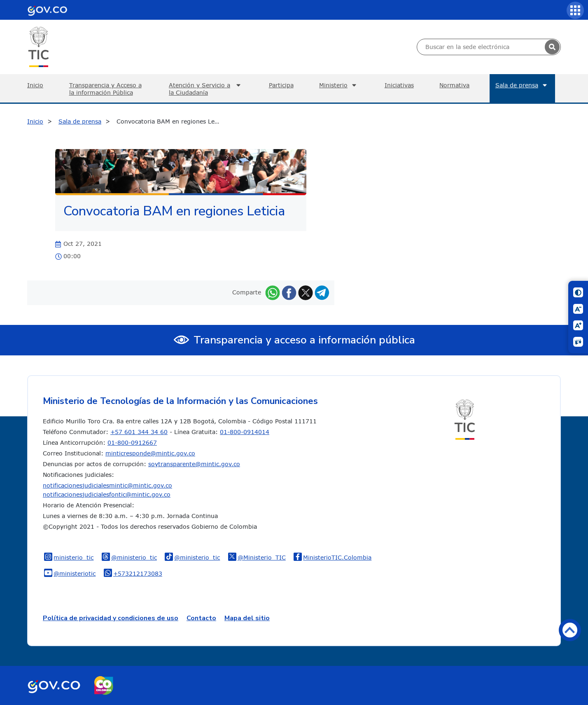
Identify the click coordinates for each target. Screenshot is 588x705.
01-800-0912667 (132, 442)
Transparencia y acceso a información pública (304, 340)
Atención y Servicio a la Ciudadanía (206, 89)
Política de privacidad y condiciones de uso (111, 618)
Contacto (201, 618)
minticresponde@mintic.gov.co (150, 453)
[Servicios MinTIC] (575, 10)
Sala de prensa (522, 85)
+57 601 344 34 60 (139, 432)
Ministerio (339, 85)
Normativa (454, 85)
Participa (281, 85)
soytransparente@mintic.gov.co (194, 464)
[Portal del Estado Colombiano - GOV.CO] (47, 10)
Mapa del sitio (247, 618)
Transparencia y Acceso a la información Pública (105, 89)
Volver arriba (570, 630)
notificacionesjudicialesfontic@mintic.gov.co (107, 494)
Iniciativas (399, 85)
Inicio (35, 85)
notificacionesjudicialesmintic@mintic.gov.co (107, 485)
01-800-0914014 (245, 432)
